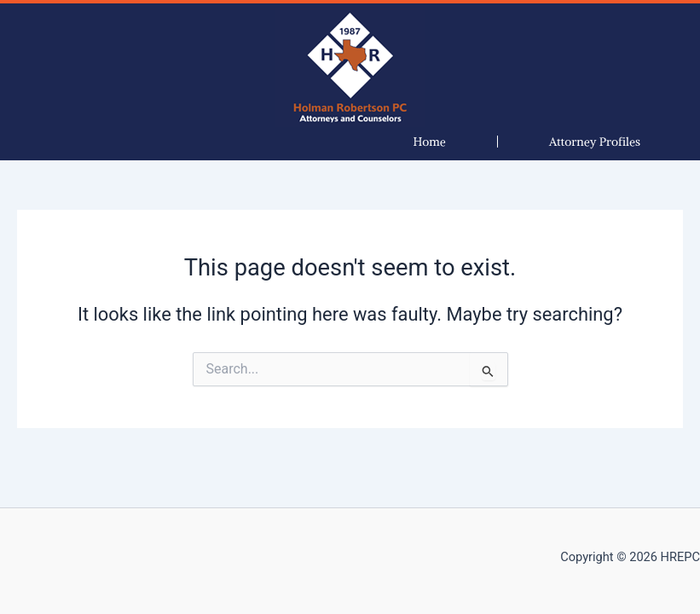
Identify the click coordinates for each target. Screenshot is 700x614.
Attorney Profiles (595, 142)
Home (430, 142)
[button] (595, 142)
